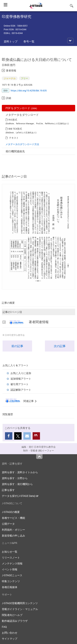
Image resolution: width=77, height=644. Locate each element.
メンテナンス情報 (12, 563)
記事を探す (8, 490)
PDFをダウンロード (21, 108)
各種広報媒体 (10, 587)
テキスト (14, 138)
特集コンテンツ (11, 581)
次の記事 (60, 346)
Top (39, 457)
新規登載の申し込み (13, 536)
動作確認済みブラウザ (15, 621)
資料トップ (11, 41)
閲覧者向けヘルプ (12, 615)
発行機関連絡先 (15, 151)
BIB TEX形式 (15, 129)
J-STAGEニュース (12, 575)
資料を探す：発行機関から (17, 484)
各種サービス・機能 (13, 518)
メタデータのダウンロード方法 (22, 144)
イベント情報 (10, 569)
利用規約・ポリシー (13, 530)
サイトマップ (10, 639)
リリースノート (11, 557)
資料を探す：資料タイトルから (20, 472)
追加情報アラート (21, 379)
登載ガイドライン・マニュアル (20, 609)
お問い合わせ (10, 633)
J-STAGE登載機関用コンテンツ (20, 603)
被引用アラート (20, 384)
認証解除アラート (21, 390)
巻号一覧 (29, 41)
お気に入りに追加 (21, 373)
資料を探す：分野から (15, 478)
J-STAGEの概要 (11, 512)
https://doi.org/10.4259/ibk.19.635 (29, 90)
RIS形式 (13, 120)
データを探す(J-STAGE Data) (20, 496)
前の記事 (17, 346)
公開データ (8, 524)
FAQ (4, 627)
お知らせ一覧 (10, 552)
